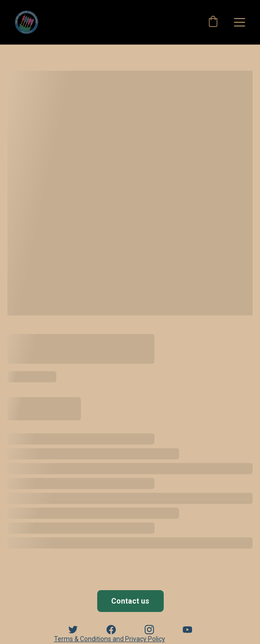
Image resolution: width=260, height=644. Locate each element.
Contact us (130, 601)
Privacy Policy (145, 639)
